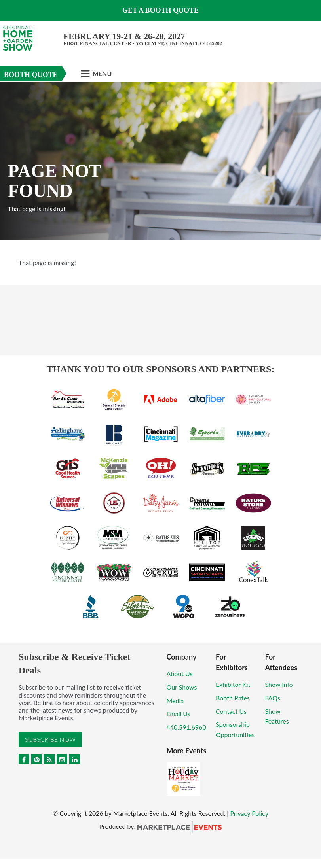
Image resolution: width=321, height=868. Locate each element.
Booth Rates (233, 698)
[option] (160, 161)
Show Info (279, 684)
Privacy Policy (249, 813)
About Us (180, 674)
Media (175, 701)
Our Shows (182, 687)
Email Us (179, 714)
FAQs (273, 698)
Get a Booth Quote (160, 10)
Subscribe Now (50, 739)
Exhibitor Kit (233, 684)
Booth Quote (31, 75)
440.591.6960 (186, 727)
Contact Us (231, 711)
